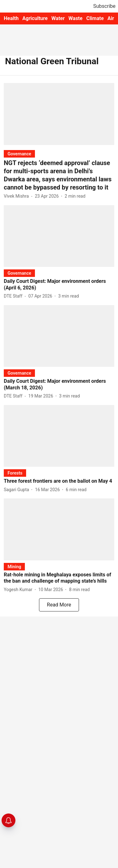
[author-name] (18, 196)
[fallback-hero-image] (59, 114)
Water (58, 18)
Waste (76, 18)
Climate (95, 18)
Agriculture (35, 18)
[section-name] (19, 154)
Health (11, 18)
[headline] (59, 175)
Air (111, 18)
